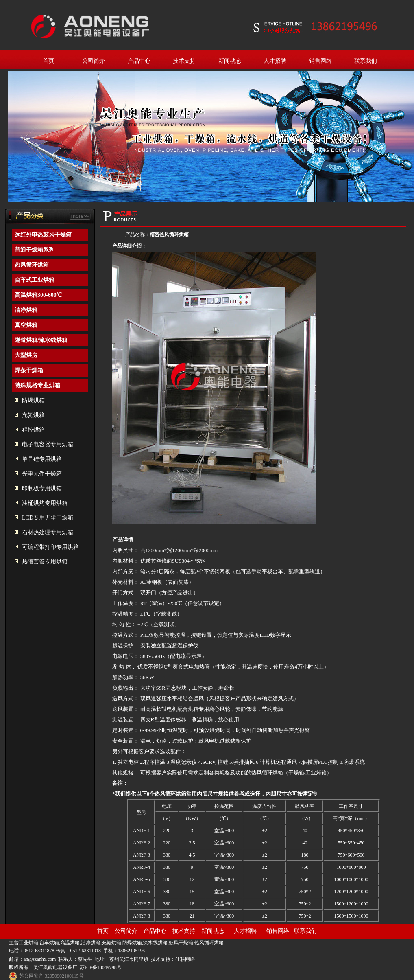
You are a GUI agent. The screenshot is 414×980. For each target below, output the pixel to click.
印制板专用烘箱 (42, 488)
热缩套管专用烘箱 (45, 562)
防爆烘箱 (33, 400)
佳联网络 (185, 959)
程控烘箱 (33, 430)
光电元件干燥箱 (42, 474)
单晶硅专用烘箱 (42, 459)
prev (17, 139)
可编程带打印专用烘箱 (50, 547)
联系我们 (366, 61)
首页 (48, 61)
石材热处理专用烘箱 (48, 532)
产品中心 (139, 61)
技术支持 (184, 61)
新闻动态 (230, 61)
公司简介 (94, 61)
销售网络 (320, 61)
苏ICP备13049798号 (101, 967)
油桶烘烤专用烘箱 (45, 503)
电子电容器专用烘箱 (48, 444)
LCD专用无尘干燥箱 (48, 518)
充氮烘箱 (33, 415)
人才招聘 (275, 61)
